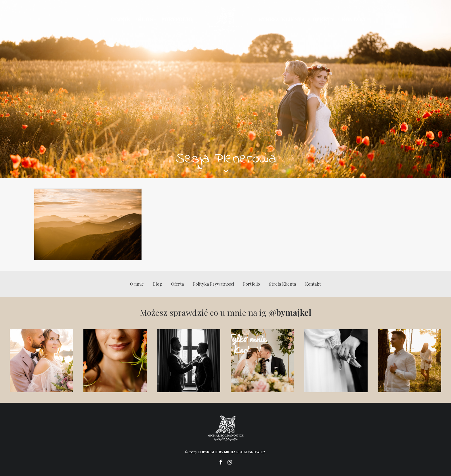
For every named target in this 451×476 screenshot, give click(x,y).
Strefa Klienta (282, 20)
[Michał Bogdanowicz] (225, 20)
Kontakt (354, 20)
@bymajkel (290, 312)
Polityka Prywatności (213, 284)
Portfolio (177, 20)
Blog (145, 20)
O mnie (121, 20)
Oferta (323, 20)
